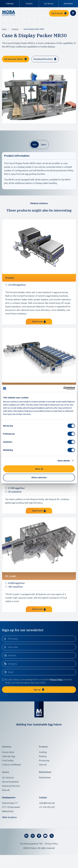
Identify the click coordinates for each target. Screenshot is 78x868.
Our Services (49, 4)
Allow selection (39, 477)
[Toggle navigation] (73, 13)
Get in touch (57, 13)
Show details (64, 461)
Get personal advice (14, 59)
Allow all (39, 469)
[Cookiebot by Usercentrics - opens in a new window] (63, 388)
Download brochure (43, 59)
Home (4, 29)
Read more (39, 334)
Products (15, 29)
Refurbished (68, 4)
